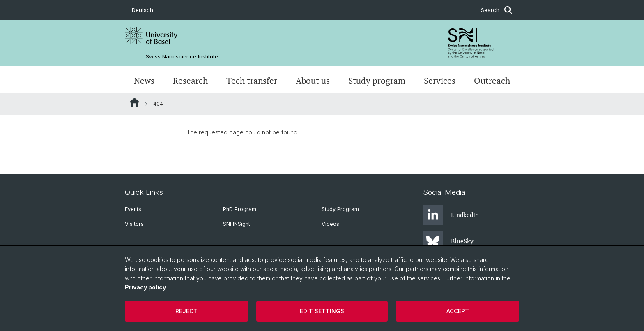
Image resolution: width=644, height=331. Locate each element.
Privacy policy (145, 287)
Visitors (134, 224)
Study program (377, 81)
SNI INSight (237, 224)
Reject (186, 311)
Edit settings (322, 311)
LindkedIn (451, 215)
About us (313, 81)
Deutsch (143, 10)
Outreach (492, 81)
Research (190, 81)
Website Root (135, 102)
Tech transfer (252, 81)
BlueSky (448, 241)
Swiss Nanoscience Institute (182, 57)
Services (440, 81)
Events (133, 209)
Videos (330, 224)
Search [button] (497, 10)
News (144, 81)
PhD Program (240, 209)
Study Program (340, 209)
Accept (458, 311)
